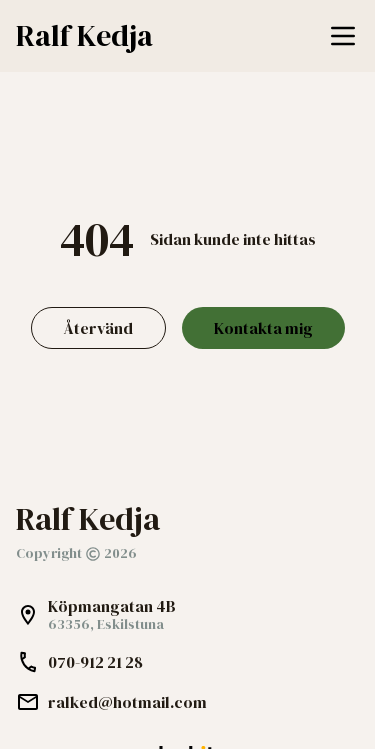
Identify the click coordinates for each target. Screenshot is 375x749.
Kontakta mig (263, 328)
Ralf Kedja (84, 36)
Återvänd (98, 328)
